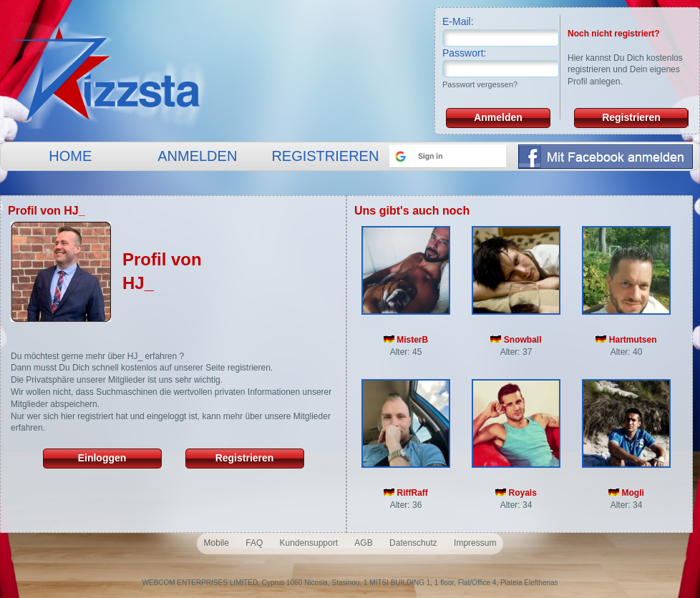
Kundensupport (309, 543)
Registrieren (631, 117)
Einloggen (102, 458)
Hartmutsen (626, 340)
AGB (363, 543)
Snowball (516, 340)
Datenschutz (413, 543)
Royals (516, 493)
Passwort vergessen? (480, 84)
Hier (575, 58)
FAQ (254, 543)
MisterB (406, 340)
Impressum (475, 543)
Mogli (626, 493)
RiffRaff (406, 493)
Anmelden (498, 117)
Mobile (217, 543)
